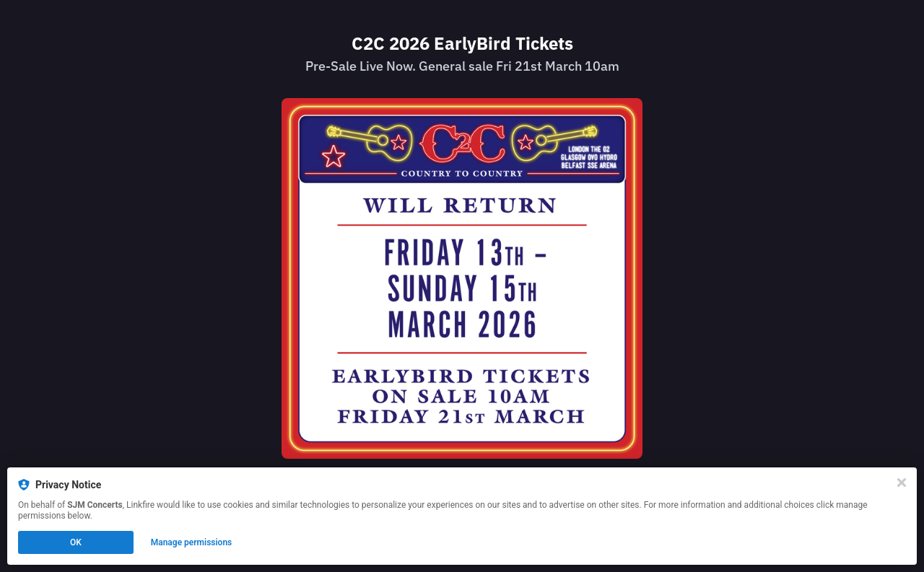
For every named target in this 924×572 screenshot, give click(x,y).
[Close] (902, 483)
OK (76, 542)
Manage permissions (192, 542)
